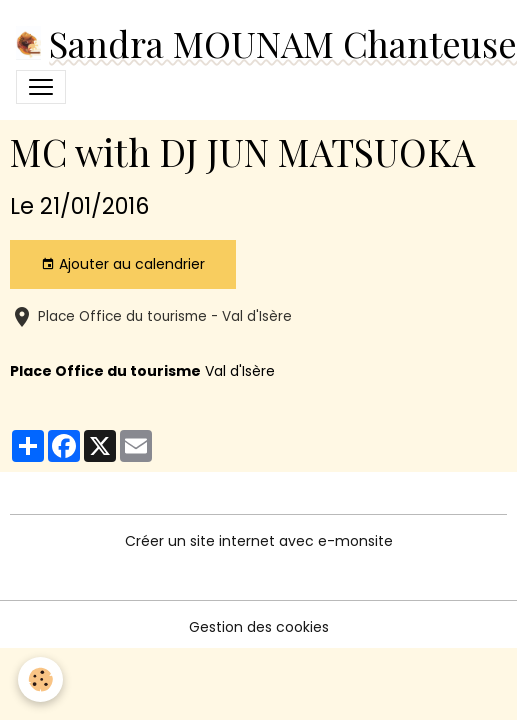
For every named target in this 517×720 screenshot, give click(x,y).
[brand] (254, 43)
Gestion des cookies (259, 627)
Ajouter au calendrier (123, 264)
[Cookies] (40, 679)
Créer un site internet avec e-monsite (259, 541)
